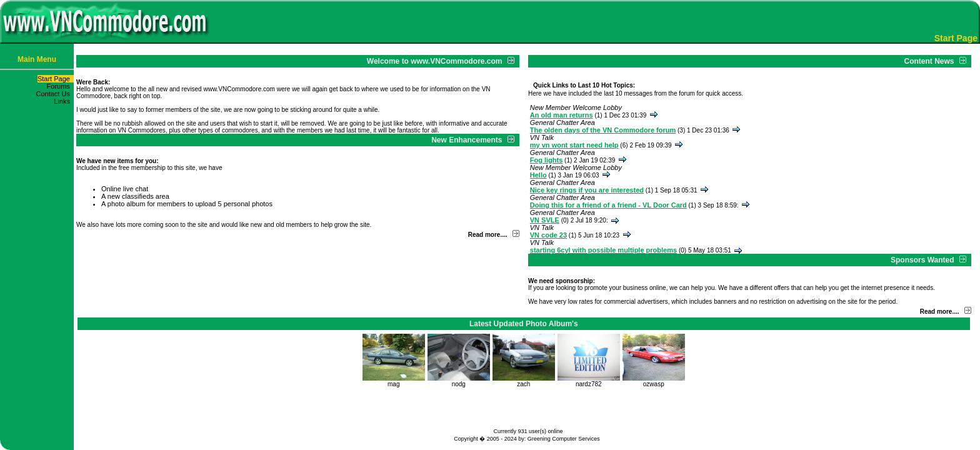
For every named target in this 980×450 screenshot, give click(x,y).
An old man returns (562, 115)
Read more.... (488, 235)
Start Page (56, 79)
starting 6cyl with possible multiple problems (603, 250)
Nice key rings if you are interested (587, 190)
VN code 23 (548, 235)
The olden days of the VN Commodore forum (603, 130)
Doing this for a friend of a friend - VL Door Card (608, 205)
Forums (60, 86)
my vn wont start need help (574, 145)
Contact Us (55, 94)
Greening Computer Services (564, 439)
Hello (538, 175)
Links (64, 101)
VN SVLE (545, 220)
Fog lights (547, 160)
